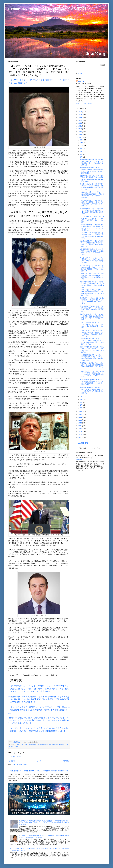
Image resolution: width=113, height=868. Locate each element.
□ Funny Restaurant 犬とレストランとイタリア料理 (47, 9)
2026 (80, 112)
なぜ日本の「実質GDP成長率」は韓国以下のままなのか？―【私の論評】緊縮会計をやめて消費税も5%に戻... (92, 276)
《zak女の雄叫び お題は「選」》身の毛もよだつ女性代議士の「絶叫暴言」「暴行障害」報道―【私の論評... (92, 219)
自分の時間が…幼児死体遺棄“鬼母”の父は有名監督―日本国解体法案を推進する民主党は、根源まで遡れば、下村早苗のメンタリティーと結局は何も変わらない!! (44, 823)
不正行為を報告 (82, 443)
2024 (80, 117)
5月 (82, 396)
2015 (80, 414)
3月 (82, 402)
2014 (80, 417)
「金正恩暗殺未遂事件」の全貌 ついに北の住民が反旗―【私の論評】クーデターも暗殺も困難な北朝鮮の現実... (92, 358)
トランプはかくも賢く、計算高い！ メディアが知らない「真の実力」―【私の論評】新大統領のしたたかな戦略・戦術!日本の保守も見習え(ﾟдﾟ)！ (39, 710)
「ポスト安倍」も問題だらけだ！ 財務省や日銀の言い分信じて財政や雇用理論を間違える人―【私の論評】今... (92, 292)
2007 (80, 437)
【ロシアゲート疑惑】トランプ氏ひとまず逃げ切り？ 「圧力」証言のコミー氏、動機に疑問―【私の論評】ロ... (92, 325)
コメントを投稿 (16, 757)
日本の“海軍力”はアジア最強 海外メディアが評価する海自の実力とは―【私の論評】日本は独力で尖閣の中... (92, 374)
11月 (82, 143)
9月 (82, 149)
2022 (80, 123)
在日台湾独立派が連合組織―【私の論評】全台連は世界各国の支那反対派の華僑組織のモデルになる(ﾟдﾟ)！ (92, 366)
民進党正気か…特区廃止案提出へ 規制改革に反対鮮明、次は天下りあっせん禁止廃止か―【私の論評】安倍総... (92, 382)
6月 (82, 157)
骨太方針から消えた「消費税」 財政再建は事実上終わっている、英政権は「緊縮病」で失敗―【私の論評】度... (92, 268)
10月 (82, 146)
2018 (80, 135)
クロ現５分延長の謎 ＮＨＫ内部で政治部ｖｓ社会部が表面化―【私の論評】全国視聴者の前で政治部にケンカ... (92, 187)
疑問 (53, 745)
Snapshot (79, 460)
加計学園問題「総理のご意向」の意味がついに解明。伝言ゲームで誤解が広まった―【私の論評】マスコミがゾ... (92, 252)
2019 (80, 132)
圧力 (50, 745)
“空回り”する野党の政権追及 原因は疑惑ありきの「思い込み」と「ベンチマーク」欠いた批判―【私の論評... (92, 349)
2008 (80, 434)
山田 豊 (81, 81)
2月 (82, 405)
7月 (82, 154)
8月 (82, 151)
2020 (80, 129)
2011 (80, 426)
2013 (80, 420)
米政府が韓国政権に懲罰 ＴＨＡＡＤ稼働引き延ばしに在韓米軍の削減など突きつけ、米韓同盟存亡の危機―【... (92, 317)
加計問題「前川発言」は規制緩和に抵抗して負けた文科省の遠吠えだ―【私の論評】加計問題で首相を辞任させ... (92, 390)
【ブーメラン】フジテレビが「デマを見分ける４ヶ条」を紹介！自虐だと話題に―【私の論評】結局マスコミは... (92, 333)
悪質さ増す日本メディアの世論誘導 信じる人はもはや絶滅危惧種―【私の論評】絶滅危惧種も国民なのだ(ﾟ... (92, 211)
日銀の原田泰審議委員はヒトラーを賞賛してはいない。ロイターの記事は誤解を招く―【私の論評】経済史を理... (92, 162)
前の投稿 (66, 761)
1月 (82, 408)
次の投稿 (12, 761)
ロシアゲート (32, 745)
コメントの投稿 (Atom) (20, 764)
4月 (82, 399)
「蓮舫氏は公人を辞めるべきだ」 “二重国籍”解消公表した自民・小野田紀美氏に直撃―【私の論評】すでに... (92, 341)
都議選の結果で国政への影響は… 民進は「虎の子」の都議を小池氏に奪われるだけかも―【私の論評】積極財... (92, 170)
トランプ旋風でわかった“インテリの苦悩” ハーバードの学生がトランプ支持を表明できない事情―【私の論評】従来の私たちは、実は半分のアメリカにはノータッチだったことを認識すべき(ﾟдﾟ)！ (39, 689)
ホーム (39, 761)
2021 (80, 126)
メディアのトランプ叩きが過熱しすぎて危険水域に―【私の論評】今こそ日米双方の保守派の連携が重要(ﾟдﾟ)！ (92, 235)
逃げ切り (12, 747)
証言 (57, 745)
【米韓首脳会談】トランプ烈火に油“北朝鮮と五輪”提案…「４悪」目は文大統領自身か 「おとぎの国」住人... (92, 195)
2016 (80, 412)
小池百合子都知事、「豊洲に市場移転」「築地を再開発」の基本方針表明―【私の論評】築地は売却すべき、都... (92, 244)
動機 (17, 747)
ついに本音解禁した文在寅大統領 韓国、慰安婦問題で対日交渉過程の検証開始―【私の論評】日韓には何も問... (92, 203)
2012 (80, 423)
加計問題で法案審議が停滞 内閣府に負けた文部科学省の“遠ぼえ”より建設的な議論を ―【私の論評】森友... (92, 284)
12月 (82, 140)
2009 (80, 432)
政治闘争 (62, 745)
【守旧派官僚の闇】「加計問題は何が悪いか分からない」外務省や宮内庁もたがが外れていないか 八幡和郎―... (92, 227)
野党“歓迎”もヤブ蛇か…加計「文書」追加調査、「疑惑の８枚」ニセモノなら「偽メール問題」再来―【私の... (92, 301)
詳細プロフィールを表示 (84, 103)
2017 (80, 137)
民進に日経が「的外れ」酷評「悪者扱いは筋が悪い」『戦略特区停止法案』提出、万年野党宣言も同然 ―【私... (92, 309)
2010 (80, 429)
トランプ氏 (24, 745)
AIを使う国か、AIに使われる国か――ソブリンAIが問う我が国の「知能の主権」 (39, 771)
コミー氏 (17, 745)
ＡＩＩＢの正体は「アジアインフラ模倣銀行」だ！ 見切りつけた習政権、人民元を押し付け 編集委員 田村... (92, 260)
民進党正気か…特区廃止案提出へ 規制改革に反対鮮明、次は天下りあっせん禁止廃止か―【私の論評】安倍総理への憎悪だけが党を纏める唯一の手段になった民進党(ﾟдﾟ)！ (39, 699)
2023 (80, 120)
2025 (80, 115)
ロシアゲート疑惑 (42, 745)
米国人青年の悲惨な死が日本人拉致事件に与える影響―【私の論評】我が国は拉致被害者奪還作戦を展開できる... (92, 179)
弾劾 (66, 745)
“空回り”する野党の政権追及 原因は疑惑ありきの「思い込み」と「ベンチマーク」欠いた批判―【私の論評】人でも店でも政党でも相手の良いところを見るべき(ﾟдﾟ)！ (39, 720)
